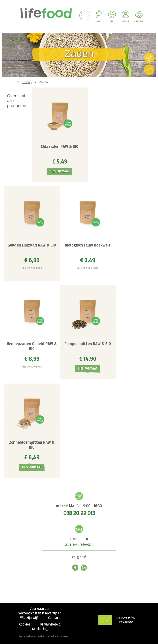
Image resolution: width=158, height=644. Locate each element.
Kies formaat (60, 171)
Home (10, 82)
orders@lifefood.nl (79, 545)
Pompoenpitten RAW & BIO (88, 344)
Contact (54, 618)
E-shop (27, 82)
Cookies (25, 624)
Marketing (40, 629)
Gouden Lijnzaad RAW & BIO (32, 245)
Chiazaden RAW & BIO (60, 147)
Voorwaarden (40, 609)
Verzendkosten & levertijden (40, 613)
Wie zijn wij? (29, 618)
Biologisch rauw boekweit (88, 245)
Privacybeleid (51, 624)
